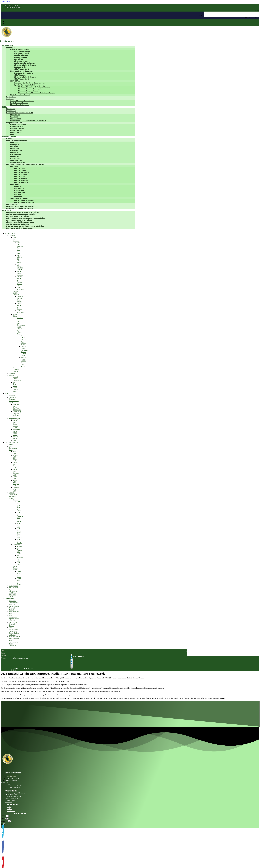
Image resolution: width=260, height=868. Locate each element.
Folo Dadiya (19, 190)
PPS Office (19, 59)
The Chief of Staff (22, 53)
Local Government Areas (16, 140)
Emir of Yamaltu (21, 182)
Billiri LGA (14, 146)
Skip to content (6, 2)
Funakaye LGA (16, 150)
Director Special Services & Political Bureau (37, 93)
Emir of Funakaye (22, 172)
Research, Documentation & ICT (20, 113)
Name (3, 816)
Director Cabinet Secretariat (30, 89)
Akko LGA (14, 142)
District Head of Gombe (24, 200)
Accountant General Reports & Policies (23, 212)
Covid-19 (8, 802)
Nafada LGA (15, 158)
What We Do (15, 115)
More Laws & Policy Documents (19, 228)
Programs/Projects (14, 123)
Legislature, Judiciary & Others (19, 208)
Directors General (22, 61)
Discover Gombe (9, 137)
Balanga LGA (15, 144)
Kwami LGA (15, 156)
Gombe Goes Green (18, 125)
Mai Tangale (19, 188)
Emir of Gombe (21, 174)
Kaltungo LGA (16, 154)
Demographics (12, 204)
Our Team (14, 117)
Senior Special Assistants (25, 63)
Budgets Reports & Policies (18, 216)
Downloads (7, 210)
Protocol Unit (20, 67)
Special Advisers (21, 55)
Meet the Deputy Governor (22, 71)
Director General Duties (28, 91)
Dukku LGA (15, 148)
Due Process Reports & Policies (19, 220)
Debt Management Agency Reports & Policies (25, 218)
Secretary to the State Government (29, 83)
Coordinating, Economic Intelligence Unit (28, 121)
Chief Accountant (22, 69)
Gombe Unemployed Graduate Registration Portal (15, 794)
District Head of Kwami (24, 202)
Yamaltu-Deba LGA (18, 162)
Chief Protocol (20, 75)
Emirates (14, 166)
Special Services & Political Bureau (29, 85)
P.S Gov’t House (21, 57)
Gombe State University (13, 796)
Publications (16, 119)
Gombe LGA (15, 152)
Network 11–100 (17, 127)
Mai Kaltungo (20, 192)
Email (3, 818)
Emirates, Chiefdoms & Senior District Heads (25, 164)
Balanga (18, 186)
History (9, 139)
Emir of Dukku (20, 170)
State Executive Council (20, 95)
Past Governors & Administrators (20, 206)
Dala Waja (18, 196)
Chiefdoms (15, 184)
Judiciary (10, 99)
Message (4, 821)
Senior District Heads (19, 198)
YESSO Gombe (16, 133)
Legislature (11, 97)
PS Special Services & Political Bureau (34, 87)
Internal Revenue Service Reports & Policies (25, 226)
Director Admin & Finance (25, 65)
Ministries (11, 109)
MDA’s (5, 107)
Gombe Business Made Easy (18, 224)
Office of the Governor (20, 49)
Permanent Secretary (23, 73)
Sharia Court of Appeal (20, 105)
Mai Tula (18, 194)
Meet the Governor (22, 51)
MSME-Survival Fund (12, 798)
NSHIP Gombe (16, 131)
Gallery (10, 807)
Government (8, 45)
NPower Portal (10, 800)
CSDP (12, 135)
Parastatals (11, 111)
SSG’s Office (15, 81)
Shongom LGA (16, 160)
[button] (130, 11)
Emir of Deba (20, 168)
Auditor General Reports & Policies (21, 214)
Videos (10, 809)
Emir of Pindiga (21, 180)
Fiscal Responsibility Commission (20, 222)
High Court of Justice (19, 103)
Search (201, 15)
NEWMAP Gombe (17, 129)
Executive (10, 47)
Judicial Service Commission (22, 101)
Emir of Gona (20, 176)
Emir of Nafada (21, 178)
